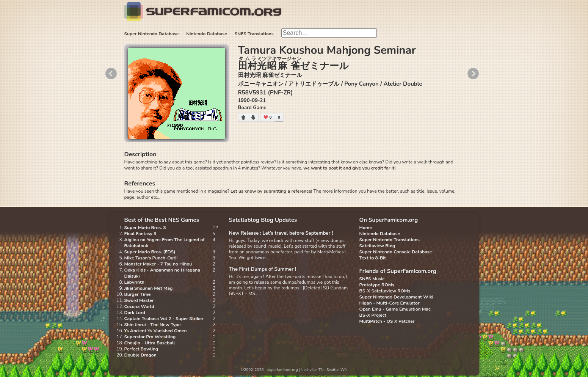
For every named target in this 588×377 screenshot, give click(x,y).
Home (366, 228)
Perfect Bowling (141, 349)
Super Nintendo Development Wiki (396, 297)
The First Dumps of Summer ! (263, 269)
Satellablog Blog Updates (263, 220)
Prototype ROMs (377, 285)
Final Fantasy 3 (140, 234)
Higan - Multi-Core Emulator (390, 303)
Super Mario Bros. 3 (145, 228)
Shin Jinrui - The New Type (153, 325)
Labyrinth (134, 282)
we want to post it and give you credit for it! (349, 168)
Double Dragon (140, 355)
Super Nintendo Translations (390, 240)
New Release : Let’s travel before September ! (281, 233)
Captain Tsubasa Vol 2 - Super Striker (164, 319)
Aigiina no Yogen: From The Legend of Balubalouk (165, 243)
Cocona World (139, 306)
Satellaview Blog (377, 246)
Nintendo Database (207, 34)
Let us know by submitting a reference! (271, 191)
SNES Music (372, 279)
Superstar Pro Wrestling (150, 337)
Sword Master (139, 300)
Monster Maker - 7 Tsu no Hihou (158, 264)
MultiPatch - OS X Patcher (387, 321)
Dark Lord (135, 313)
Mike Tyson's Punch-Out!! (151, 258)
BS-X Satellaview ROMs (385, 291)
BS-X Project (373, 315)
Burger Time (138, 294)
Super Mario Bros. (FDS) (150, 252)
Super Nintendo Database (152, 34)
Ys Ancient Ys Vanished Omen (156, 331)
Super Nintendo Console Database (396, 252)
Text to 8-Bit (373, 258)
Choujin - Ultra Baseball (150, 343)
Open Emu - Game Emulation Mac (395, 309)
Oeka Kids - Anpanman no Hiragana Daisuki (162, 273)
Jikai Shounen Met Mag (149, 288)
